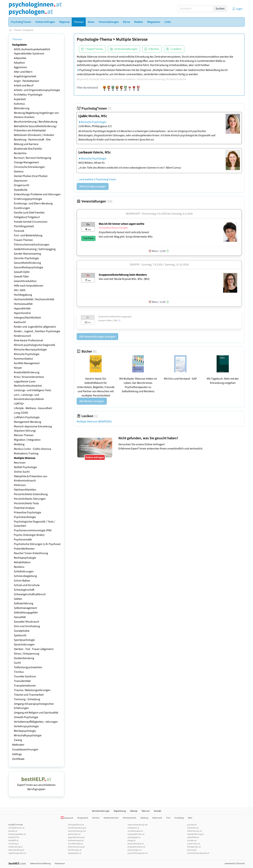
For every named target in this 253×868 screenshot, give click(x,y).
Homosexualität (23, 304)
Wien (190, 818)
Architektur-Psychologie (28, 95)
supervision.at (194, 844)
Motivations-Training (26, 453)
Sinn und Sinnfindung (27, 626)
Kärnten (96, 818)
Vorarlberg (179, 818)
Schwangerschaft (24, 590)
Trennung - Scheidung (27, 699)
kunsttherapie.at (75, 844)
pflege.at (132, 841)
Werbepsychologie (25, 731)
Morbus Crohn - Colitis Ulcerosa (33, 449)
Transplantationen (25, 686)
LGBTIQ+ (19, 404)
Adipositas (20, 58)
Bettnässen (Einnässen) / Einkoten (34, 135)
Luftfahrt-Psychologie (27, 417)
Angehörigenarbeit (25, 76)
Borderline (20, 153)
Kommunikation (23, 359)
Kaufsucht (20, 322)
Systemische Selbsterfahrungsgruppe (115, 317)
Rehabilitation (22, 562)
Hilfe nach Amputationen (29, 286)
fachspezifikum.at (76, 825)
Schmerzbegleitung (25, 576)
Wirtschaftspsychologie (28, 735)
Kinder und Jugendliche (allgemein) (35, 327)
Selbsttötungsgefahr (26, 613)
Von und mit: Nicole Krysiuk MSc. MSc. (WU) (124, 279)
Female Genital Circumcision (31, 222)
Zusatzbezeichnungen (25, 749)
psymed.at (192, 825)
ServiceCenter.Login (101, 811)
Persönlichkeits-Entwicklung (31, 494)
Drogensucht (22, 185)
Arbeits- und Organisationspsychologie (37, 90)
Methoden (18, 745)
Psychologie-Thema (94, 39)
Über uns (146, 811)
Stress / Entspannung (27, 654)
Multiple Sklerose (25, 458)
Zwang (18, 740)
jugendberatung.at (76, 837)
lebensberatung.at (76, 847)
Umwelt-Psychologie (26, 717)
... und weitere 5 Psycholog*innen (96, 179)
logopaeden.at (75, 853)
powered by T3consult (235, 864)
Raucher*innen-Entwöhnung (31, 553)
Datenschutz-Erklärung (40, 864)
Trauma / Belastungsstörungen (32, 690)
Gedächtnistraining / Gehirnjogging (35, 249)
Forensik (19, 231)
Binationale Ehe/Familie (28, 149)
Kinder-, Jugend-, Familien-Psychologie (37, 331)
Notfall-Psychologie (25, 467)
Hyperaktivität (22, 308)
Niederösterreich (111, 818)
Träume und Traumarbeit (29, 695)
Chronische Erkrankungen (29, 167)
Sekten (18, 599)
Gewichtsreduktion (25, 281)
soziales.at (192, 841)
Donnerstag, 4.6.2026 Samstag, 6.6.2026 (167, 214)
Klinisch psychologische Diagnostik (35, 345)
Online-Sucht (22, 472)
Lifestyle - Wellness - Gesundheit (33, 408)
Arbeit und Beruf (24, 86)
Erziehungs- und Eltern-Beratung (33, 203)
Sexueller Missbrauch (27, 622)
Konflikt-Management (27, 363)
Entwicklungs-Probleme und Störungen (37, 194)
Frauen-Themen (23, 240)
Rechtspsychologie (25, 558)
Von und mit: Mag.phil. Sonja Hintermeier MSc (126, 237)
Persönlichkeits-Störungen (30, 499)
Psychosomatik (23, 540)
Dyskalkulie (21, 190)
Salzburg (144, 818)
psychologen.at (134, 850)
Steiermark (157, 818)
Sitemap (134, 811)
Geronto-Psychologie (26, 258)
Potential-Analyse (24, 508)
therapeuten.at (194, 847)
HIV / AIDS (20, 290)
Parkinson (20, 485)
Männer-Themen (24, 435)
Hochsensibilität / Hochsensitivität (34, 299)
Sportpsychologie (24, 640)
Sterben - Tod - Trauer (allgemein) (34, 649)
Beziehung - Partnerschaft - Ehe (32, 140)
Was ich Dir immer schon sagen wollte (121, 224)
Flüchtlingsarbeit (24, 226)
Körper (18, 368)
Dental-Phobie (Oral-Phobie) (31, 176)
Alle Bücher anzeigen (92, 401)
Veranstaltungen (94, 201)
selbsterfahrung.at (195, 834)
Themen (18, 30)
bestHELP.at (14, 837)
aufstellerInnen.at (16, 828)
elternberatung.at (16, 850)
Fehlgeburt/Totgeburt (27, 217)
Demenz (19, 172)
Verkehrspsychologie (26, 726)
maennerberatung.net (137, 825)
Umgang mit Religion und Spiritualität (36, 713)
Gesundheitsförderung (27, 263)
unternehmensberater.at (198, 853)
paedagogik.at (134, 837)
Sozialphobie (22, 631)
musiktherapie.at (135, 831)
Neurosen (20, 463)
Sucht (17, 663)
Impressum (60, 864)
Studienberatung (24, 658)
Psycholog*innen (94, 108)
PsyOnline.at (193, 828)
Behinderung (22, 108)
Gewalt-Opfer (22, 272)
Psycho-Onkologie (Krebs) (29, 535)
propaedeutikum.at (136, 847)
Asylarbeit (20, 99)
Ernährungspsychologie (28, 199)
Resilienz (19, 567)
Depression (21, 181)
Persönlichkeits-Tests (26, 503)
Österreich (67, 818)
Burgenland (83, 818)
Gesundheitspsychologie (28, 267)
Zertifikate (18, 759)
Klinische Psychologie (27, 354)
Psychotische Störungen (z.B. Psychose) (37, 544)
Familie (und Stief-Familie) (29, 213)
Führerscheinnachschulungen (32, 245)
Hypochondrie (22, 313)
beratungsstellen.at (17, 834)
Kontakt (158, 811)
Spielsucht (20, 635)
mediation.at (133, 828)
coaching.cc (14, 844)
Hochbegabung (23, 295)
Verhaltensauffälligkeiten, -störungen (36, 722)
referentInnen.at (194, 831)
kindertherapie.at (76, 841)
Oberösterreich (129, 818)
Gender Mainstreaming (27, 254)
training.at (192, 850)
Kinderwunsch (22, 336)
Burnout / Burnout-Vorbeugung (33, 158)
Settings (17, 754)
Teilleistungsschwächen (28, 667)
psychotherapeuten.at (138, 853)
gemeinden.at (74, 834)
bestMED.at (13, 841)
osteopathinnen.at (136, 834)
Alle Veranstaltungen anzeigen (97, 337)
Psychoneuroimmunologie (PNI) (33, 530)
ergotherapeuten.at (17, 853)
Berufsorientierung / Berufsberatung (36, 122)
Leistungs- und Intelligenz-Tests (33, 390)
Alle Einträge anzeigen (93, 186)
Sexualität (20, 617)
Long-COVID (21, 413)
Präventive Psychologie (27, 512)
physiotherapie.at (136, 844)
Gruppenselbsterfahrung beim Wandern (123, 275)
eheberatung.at (15, 847)
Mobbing (19, 444)
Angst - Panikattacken (27, 81)
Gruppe (102, 320)
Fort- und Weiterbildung (28, 235)
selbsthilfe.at (193, 837)
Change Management (26, 162)
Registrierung (120, 811)
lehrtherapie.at (75, 850)
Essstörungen (22, 208)
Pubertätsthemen (24, 549)
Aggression (20, 67)
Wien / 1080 (115, 320)
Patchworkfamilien (25, 490)
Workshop (133, 214)
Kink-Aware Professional (28, 340)
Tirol (168, 818)
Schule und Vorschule (27, 585)
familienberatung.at (77, 828)
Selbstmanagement (25, 608)
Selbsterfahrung (24, 603)
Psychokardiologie (25, 517)
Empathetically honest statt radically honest (124, 232)
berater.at (13, 831)
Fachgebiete (28, 30)
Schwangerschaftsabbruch (30, 594)
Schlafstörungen (24, 571)
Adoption (19, 63)
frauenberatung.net (77, 831)
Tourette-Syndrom (25, 676)
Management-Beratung (27, 422)
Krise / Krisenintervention (29, 377)
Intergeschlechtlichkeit (27, 318)
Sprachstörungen (24, 645)
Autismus (19, 104)
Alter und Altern (23, 72)
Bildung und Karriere (26, 144)
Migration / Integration (27, 440)
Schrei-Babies (22, 581)
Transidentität (22, 681)
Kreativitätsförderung (27, 372)
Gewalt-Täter (21, 277)
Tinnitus (19, 672)
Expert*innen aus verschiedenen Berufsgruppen (36, 785)
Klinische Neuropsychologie (30, 350)
